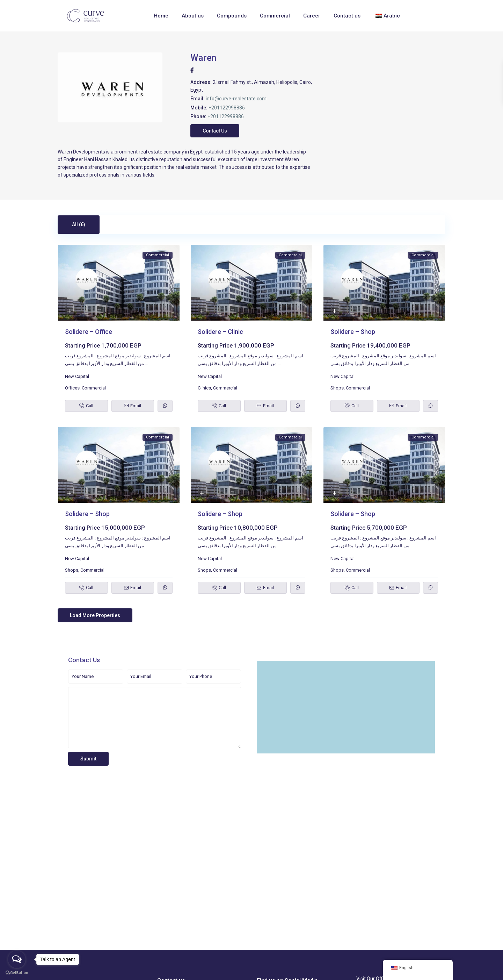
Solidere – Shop (353, 332)
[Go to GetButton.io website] (17, 973)
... (147, 363)
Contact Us (215, 131)
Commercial (275, 16)
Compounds (232, 16)
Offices (72, 388)
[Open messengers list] (17, 959)
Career (312, 16)
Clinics (204, 388)
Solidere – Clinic (220, 332)
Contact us (347, 16)
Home (161, 16)
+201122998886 (227, 108)
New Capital (77, 376)
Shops (337, 388)
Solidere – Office (89, 332)
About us (193, 16)
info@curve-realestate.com (236, 99)
